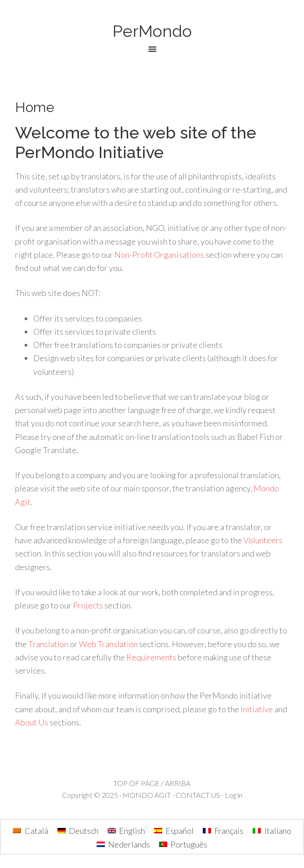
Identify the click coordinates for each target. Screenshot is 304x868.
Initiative (257, 709)
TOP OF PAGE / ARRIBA (152, 783)
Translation (48, 644)
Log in (234, 795)
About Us (32, 722)
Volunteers (263, 540)
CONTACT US (198, 795)
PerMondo (152, 31)
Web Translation (108, 644)
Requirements (151, 657)
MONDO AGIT (147, 795)
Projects (88, 605)
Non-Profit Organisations (159, 255)
